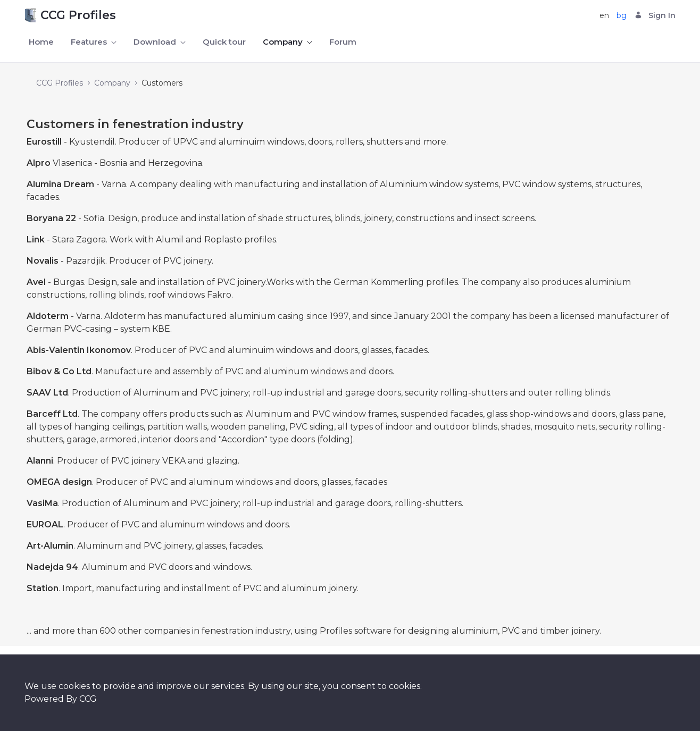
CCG (88, 699)
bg (622, 15)
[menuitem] (41, 42)
